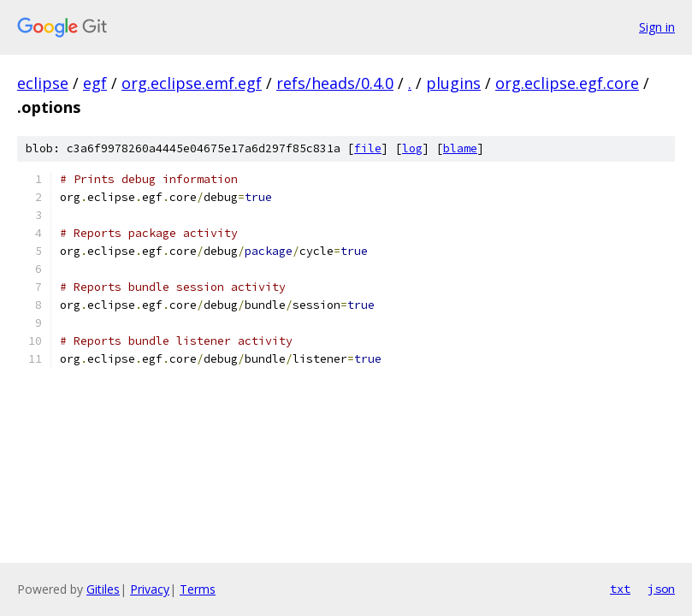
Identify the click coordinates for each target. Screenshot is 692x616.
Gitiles (103, 589)
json (661, 589)
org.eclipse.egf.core (567, 83)
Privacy (150, 589)
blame (460, 148)
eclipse (43, 83)
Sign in (657, 27)
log (412, 148)
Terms (198, 589)
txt (620, 589)
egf (95, 83)
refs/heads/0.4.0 (335, 83)
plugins (453, 83)
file (368, 148)
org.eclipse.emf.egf (192, 83)
